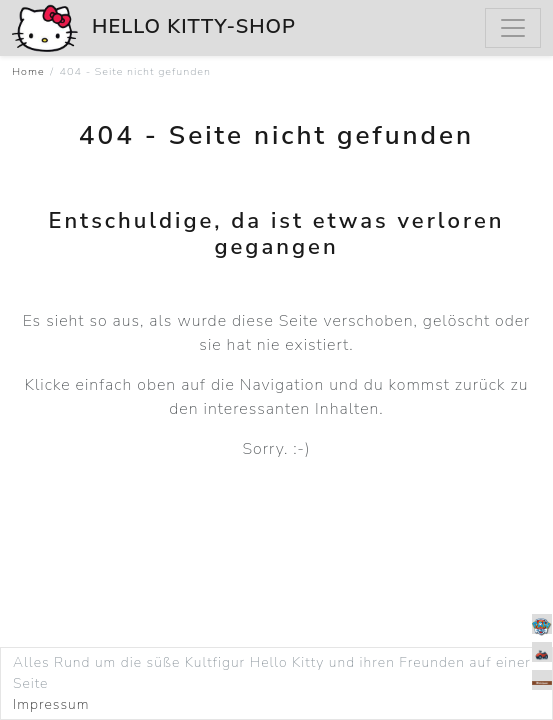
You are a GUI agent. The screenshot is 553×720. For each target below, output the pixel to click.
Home (28, 71)
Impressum (51, 704)
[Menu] (513, 28)
